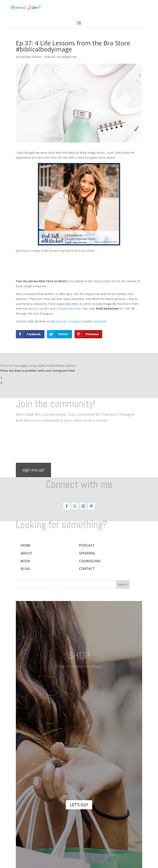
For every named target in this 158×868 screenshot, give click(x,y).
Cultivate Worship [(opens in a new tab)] (69, 309)
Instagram (75, 321)
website (61, 321)
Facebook (99, 321)
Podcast (50, 57)
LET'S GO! (79, 805)
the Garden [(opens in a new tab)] (42, 309)
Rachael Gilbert (31, 57)
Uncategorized (67, 57)
